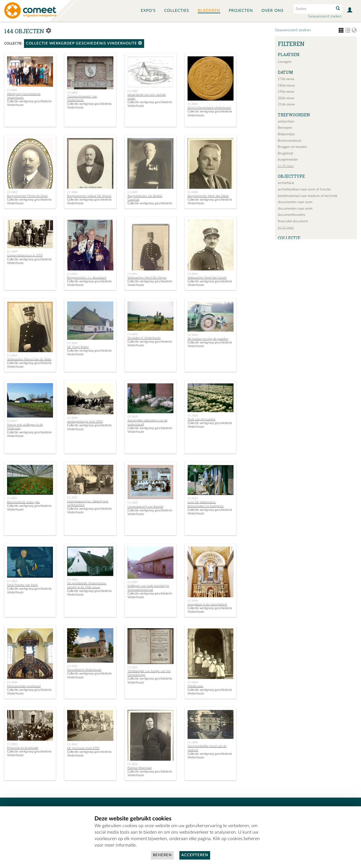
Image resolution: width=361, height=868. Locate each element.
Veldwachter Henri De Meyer (147, 278)
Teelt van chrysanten (202, 419)
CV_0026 (72, 580)
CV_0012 (193, 274)
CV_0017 (12, 421)
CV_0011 (133, 274)
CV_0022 (72, 498)
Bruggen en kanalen (292, 147)
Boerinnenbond (290, 141)
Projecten (241, 11)
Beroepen (285, 128)
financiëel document (293, 221)
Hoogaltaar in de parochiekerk (207, 604)
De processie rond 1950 (83, 748)
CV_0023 (133, 503)
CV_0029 (12, 682)
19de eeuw (286, 92)
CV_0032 (193, 682)
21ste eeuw (286, 104)
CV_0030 (72, 666)
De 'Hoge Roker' (78, 347)
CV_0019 (133, 417)
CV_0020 (193, 416)
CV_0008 (193, 192)
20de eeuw (286, 98)
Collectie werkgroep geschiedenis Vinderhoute (84, 43)
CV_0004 (193, 104)
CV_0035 (133, 764)
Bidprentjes (286, 134)
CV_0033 (12, 744)
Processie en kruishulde (23, 748)
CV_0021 (12, 498)
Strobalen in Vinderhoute (144, 338)
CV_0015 (133, 334)
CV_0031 (133, 667)
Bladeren (209, 11)
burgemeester (288, 159)
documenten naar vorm (295, 202)
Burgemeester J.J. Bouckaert (87, 278)
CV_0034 (72, 744)
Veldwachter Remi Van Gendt (207, 278)
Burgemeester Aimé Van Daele (208, 196)
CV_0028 (193, 601)
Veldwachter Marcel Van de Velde (29, 359)
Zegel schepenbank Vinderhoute (209, 108)
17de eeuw (286, 79)
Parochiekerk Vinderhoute (84, 670)
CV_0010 (72, 274)
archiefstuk (286, 183)
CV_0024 (193, 498)
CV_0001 (12, 90)
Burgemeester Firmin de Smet (27, 196)
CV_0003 (133, 91)
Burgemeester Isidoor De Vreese (89, 196)
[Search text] (313, 9)
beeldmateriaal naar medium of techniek (308, 196)
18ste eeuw (286, 85)
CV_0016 (193, 335)
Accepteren (195, 855)
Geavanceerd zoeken (325, 16)
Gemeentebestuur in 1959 (25, 255)
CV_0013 (12, 356)
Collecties (177, 11)
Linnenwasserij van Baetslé (145, 507)
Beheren (162, 855)
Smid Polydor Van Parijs (22, 585)
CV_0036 (193, 742)
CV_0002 (72, 93)
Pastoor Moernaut (140, 768)
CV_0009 (12, 252)
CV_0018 (72, 418)
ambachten (286, 121)
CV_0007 (133, 192)
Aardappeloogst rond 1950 (85, 422)
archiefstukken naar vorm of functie (304, 189)
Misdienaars (195, 686)
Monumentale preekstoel (24, 686)
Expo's (148, 11)
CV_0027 (133, 582)
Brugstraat (285, 153)
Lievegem (285, 62)
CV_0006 (72, 192)
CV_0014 (72, 343)
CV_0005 (12, 192)
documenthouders (291, 215)
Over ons (273, 11)
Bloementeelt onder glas (23, 502)
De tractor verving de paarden (208, 339)
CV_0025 (12, 581)
